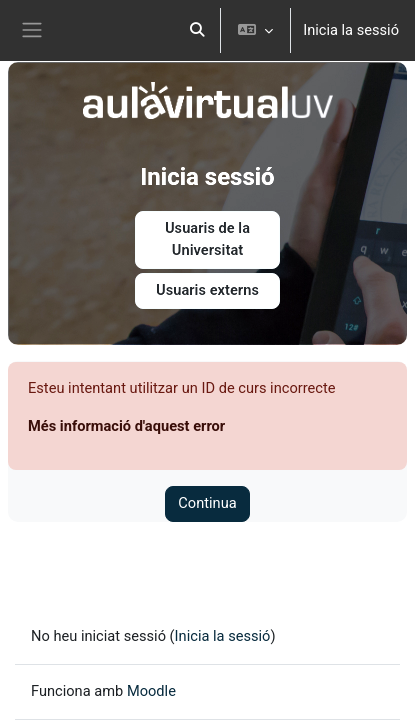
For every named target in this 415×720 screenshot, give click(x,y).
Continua (207, 503)
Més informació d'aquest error (126, 426)
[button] (198, 30)
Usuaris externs (207, 290)
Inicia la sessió (351, 30)
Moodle (151, 691)
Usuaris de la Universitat (207, 239)
